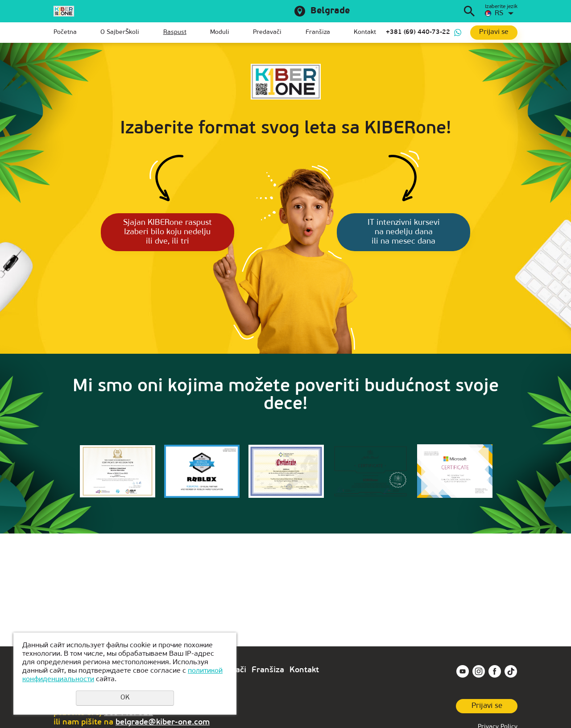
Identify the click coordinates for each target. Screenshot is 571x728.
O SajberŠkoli (120, 32)
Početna (65, 32)
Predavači (267, 32)
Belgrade (330, 11)
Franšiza (318, 32)
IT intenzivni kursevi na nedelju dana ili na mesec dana (410, 233)
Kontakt (365, 32)
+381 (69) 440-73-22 (418, 32)
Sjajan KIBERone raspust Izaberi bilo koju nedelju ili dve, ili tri (161, 233)
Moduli (220, 32)
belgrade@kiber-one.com (163, 722)
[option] (118, 477)
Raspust (175, 32)
